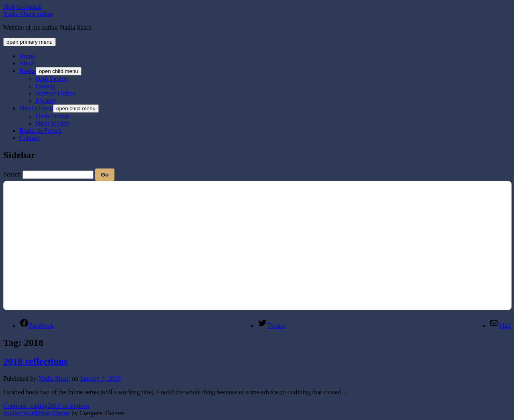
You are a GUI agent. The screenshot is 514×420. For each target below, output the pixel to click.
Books (28, 71)
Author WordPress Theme (37, 413)
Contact (29, 138)
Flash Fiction (52, 116)
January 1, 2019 (100, 378)
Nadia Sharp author (28, 14)
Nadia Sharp (54, 378)
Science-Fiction (55, 93)
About (27, 63)
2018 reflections (35, 361)
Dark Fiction (52, 79)
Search (12, 174)
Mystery (46, 100)
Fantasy (45, 86)
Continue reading (46, 406)
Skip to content (23, 7)
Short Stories (52, 123)
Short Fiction (36, 108)
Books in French (41, 131)
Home (27, 56)
